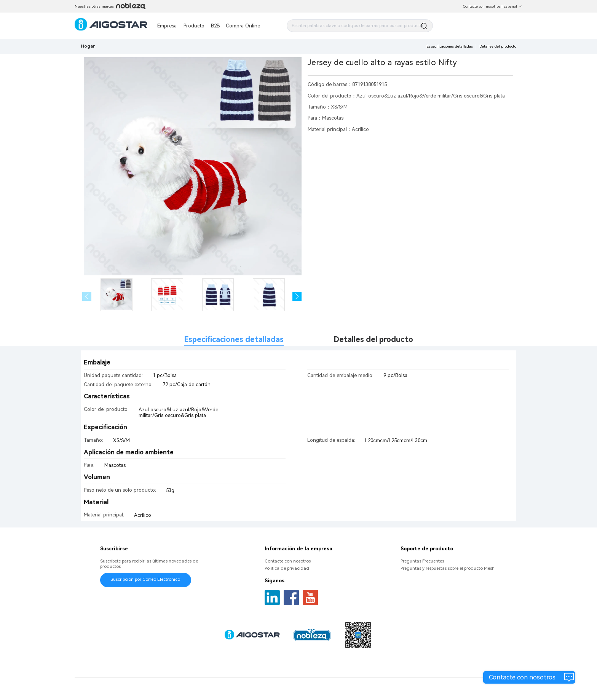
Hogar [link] (88, 46)
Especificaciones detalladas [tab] (234, 340)
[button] (297, 296)
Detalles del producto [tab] (373, 340)
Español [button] (513, 6)
